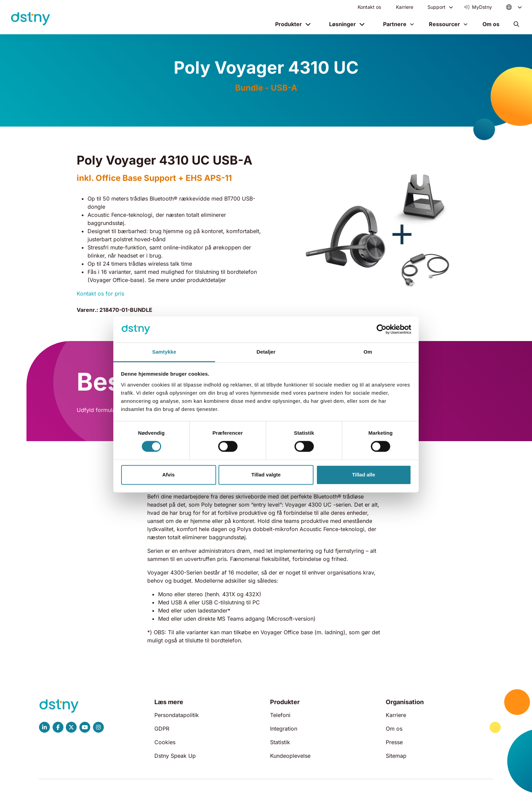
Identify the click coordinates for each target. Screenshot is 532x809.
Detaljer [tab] (266, 352)
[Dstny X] (71, 727)
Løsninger (343, 24)
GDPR (162, 729)
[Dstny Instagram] (98, 727)
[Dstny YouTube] (85, 727)
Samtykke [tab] (164, 352)
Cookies (165, 742)
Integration (284, 729)
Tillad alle (363, 475)
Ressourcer (444, 24)
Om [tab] (368, 352)
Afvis (168, 475)
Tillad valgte (266, 475)
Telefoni (280, 715)
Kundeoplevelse (290, 756)
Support (436, 7)
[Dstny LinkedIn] (44, 727)
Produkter (289, 24)
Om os (491, 24)
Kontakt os (369, 7)
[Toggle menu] (451, 7)
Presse (394, 742)
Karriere (405, 7)
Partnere (395, 24)
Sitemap (396, 756)
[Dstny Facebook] (58, 727)
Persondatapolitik (177, 715)
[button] (516, 24)
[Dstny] (31, 19)
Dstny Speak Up (175, 756)
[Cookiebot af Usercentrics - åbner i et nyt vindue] (382, 330)
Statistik (280, 742)
